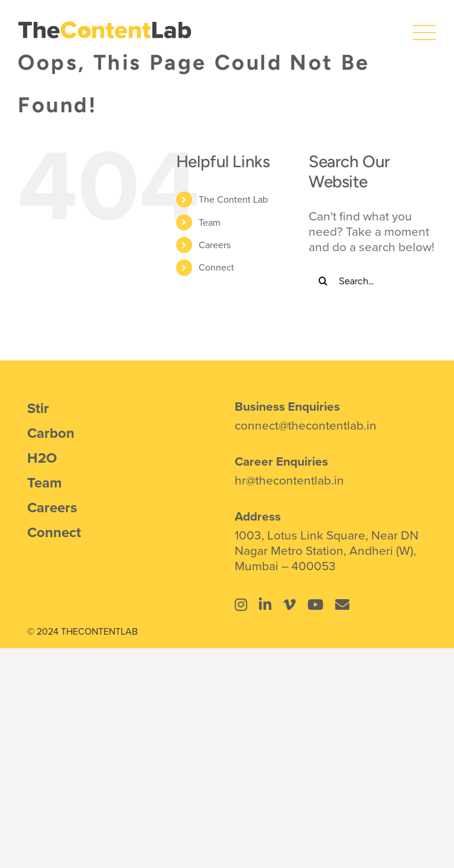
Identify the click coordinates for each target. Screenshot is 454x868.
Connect (216, 267)
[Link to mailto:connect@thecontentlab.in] (342, 604)
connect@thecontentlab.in (306, 425)
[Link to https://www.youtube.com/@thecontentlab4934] (315, 604)
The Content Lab (233, 199)
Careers (215, 245)
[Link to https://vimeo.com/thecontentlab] (289, 604)
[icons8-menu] (424, 27)
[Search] (323, 281)
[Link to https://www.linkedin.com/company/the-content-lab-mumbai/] (265, 604)
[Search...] (372, 281)
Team (210, 222)
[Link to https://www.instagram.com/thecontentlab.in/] (241, 604)
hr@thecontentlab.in (289, 480)
